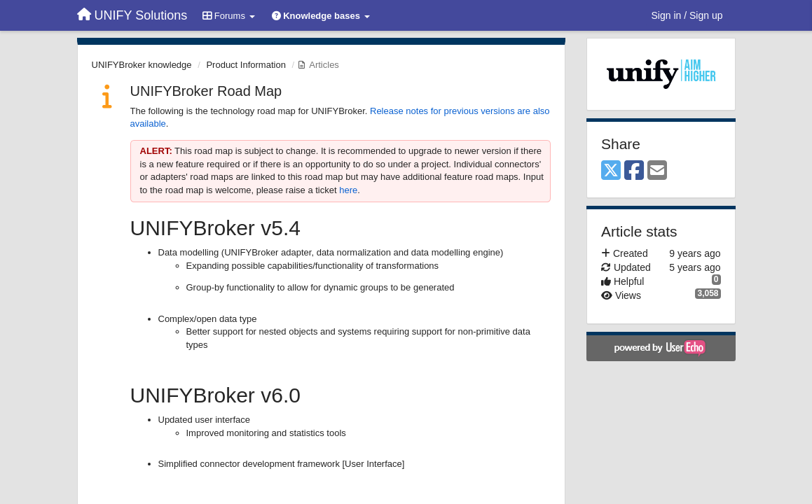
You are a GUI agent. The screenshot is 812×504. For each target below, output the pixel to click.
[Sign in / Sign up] (687, 15)
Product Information (246, 65)
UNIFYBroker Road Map (206, 91)
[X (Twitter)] (611, 171)
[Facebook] (634, 171)
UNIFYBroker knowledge (142, 65)
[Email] (657, 171)
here (348, 190)
